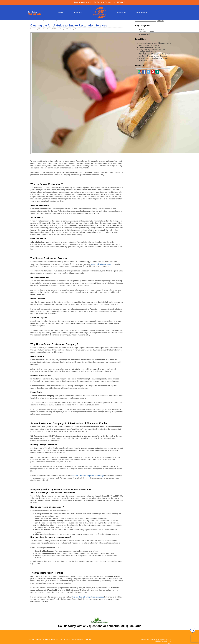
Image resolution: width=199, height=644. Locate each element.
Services (78, 12)
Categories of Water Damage (150, 47)
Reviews (39, 639)
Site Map (89, 639)
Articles (48, 20)
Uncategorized (144, 34)
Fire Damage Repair (146, 32)
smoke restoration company (101, 264)
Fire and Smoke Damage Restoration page (88, 476)
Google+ (168, 643)
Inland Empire (35, 20)
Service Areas (50, 639)
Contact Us (141, 12)
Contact (60, 639)
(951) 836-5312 (118, 2)
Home (61, 12)
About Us (122, 12)
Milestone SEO (166, 639)
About (68, 639)
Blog (42, 20)
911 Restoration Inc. (165, 641)
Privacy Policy (78, 639)
